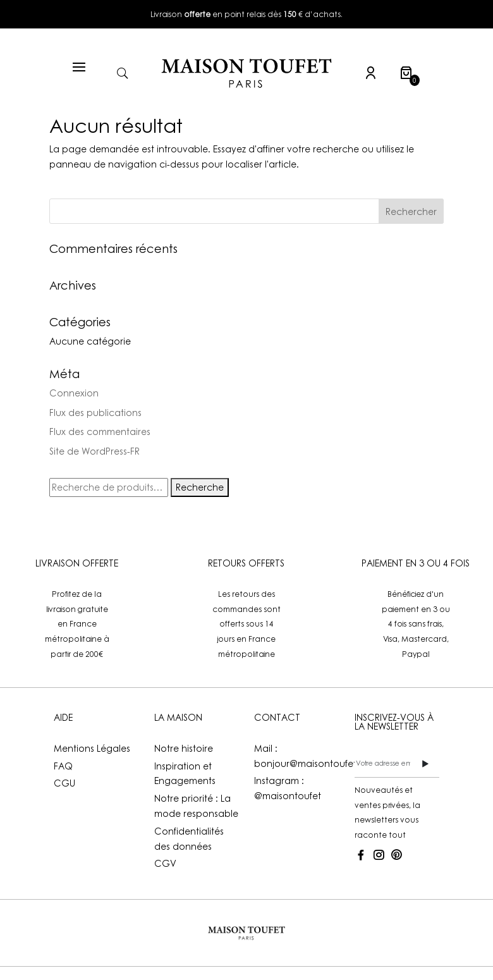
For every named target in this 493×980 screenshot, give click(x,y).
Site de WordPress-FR (94, 451)
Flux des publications (95, 413)
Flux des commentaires (100, 432)
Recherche (200, 487)
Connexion (74, 393)
